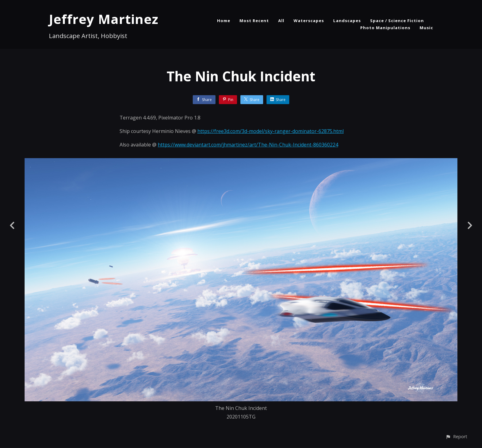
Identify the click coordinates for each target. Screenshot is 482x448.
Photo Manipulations (385, 28)
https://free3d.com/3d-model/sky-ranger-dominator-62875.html (271, 131)
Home (224, 21)
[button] (456, 436)
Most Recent (254, 21)
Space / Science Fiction (397, 21)
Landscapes (347, 21)
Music (426, 28)
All (281, 21)
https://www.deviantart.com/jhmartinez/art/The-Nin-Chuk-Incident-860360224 (248, 145)
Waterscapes (309, 21)
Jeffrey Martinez (104, 19)
